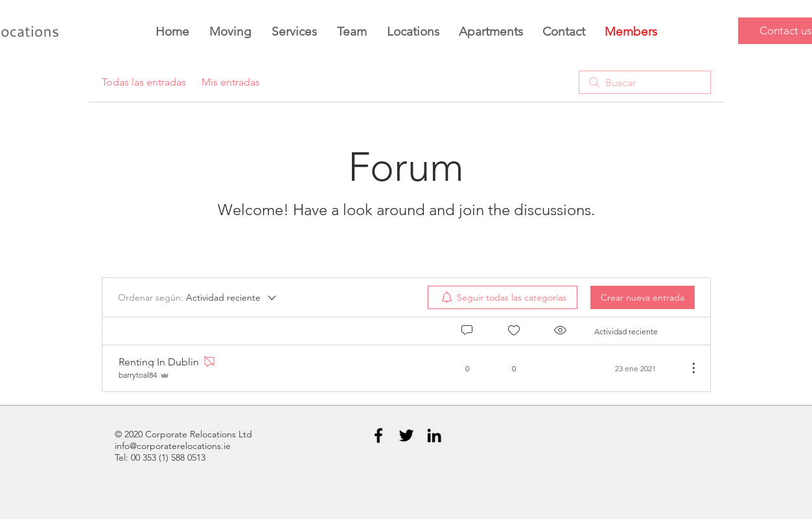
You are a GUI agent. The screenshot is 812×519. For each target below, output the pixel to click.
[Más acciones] (687, 368)
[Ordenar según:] (198, 297)
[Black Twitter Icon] (406, 435)
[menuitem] (503, 297)
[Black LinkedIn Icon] (434, 435)
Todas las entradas (144, 82)
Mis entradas (231, 82)
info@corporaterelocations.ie (173, 446)
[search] (645, 82)
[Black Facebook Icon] (378, 435)
